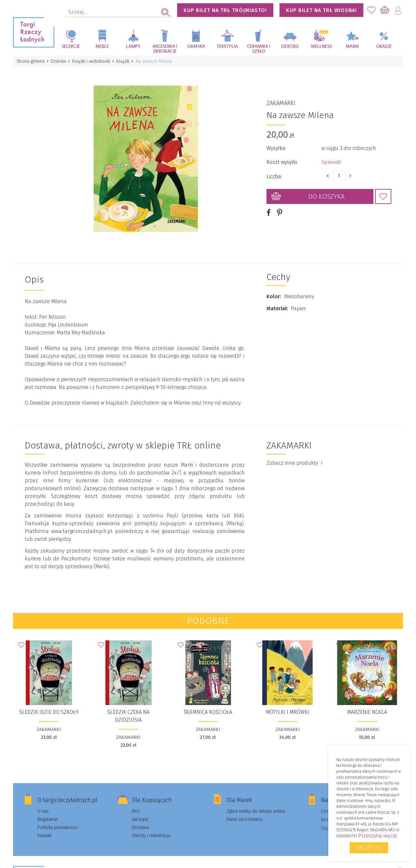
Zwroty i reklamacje (151, 830)
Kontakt (44, 830)
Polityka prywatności (58, 822)
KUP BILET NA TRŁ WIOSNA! (321, 10)
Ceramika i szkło (259, 49)
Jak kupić (140, 814)
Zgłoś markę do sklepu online (256, 806)
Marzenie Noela (367, 707)
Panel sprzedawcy (245, 814)
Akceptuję (369, 848)
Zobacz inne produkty (295, 458)
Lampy (133, 47)
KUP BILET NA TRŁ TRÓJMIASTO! (225, 10)
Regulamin (47, 814)
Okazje (384, 47)
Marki (352, 47)
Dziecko (290, 47)
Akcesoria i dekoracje (165, 49)
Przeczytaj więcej (377, 836)
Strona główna (31, 61)
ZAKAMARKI (281, 100)
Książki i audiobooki (93, 61)
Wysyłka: (276, 146)
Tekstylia (227, 47)
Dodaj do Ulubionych (383, 194)
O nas (43, 806)
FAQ (136, 806)
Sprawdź (331, 160)
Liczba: (274, 174)
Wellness (321, 47)
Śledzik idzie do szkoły (49, 707)
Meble (102, 47)
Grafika (196, 47)
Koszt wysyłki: (282, 160)
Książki (125, 61)
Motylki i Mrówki (287, 707)
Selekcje (71, 47)
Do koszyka (326, 194)
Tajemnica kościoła (208, 707)
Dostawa (140, 822)
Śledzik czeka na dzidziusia (128, 711)
